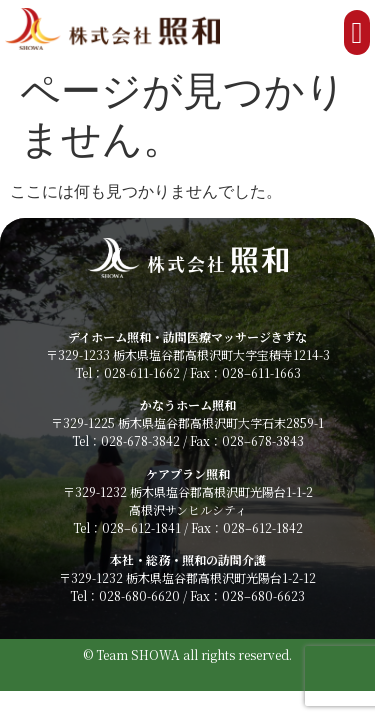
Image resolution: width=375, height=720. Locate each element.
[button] (357, 32)
